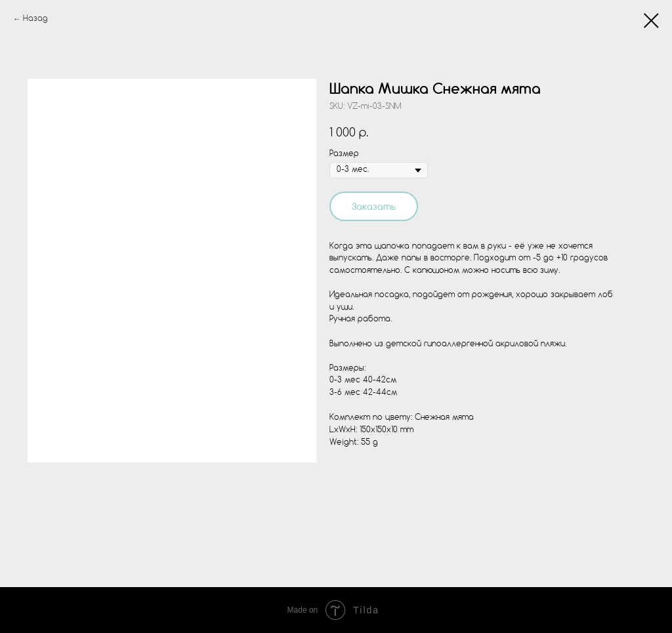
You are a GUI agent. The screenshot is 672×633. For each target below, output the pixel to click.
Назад (35, 19)
